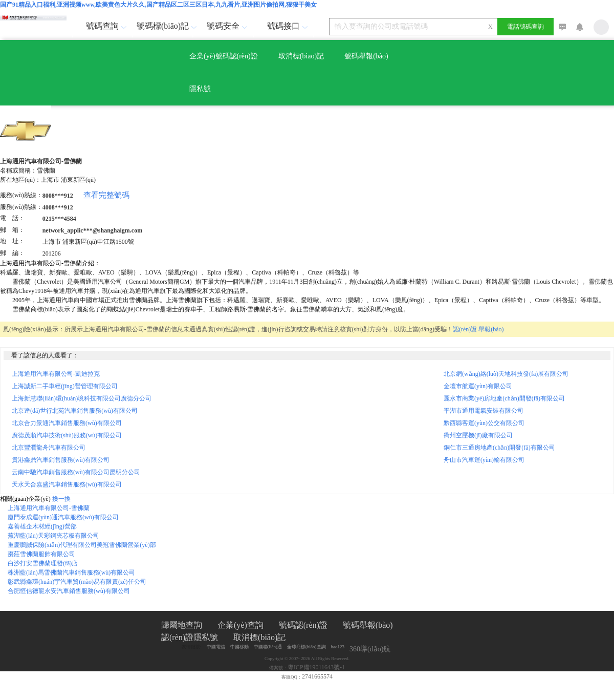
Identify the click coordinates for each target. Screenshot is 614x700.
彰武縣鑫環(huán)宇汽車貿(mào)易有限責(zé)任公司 (77, 582)
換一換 (61, 499)
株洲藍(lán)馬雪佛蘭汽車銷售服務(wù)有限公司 (71, 572)
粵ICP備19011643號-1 (316, 667)
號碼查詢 (107, 26)
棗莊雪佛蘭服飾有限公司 (41, 554)
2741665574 (317, 676)
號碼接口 (289, 26)
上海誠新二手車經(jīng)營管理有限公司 (65, 386)
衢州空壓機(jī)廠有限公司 (481, 435)
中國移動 (239, 647)
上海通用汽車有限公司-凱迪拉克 (56, 374)
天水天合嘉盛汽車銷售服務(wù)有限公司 (67, 484)
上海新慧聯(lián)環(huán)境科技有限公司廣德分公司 (82, 398)
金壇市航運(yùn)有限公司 (481, 386)
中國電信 (216, 647)
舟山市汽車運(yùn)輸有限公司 (487, 460)
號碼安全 (228, 26)
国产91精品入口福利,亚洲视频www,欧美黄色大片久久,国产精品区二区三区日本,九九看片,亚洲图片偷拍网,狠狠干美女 (158, 5)
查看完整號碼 (106, 195)
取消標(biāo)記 (301, 56)
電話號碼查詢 (525, 27)
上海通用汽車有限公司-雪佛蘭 (49, 508)
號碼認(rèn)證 (303, 625)
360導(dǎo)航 (370, 649)
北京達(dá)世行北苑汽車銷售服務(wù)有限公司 (75, 411)
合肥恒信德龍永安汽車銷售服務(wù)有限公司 (69, 591)
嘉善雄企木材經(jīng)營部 (42, 526)
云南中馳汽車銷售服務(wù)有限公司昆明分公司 (76, 472)
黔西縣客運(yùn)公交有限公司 (487, 423)
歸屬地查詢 (182, 625)
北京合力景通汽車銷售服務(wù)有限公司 (67, 423)
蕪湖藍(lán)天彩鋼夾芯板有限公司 (53, 536)
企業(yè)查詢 (240, 625)
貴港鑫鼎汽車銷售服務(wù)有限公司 (61, 460)
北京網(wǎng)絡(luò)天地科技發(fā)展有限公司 (509, 374)
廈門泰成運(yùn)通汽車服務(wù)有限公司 (63, 517)
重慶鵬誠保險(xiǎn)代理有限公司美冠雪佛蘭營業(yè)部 (82, 545)
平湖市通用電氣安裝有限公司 (487, 411)
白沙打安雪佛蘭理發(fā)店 (43, 563)
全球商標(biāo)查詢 (306, 647)
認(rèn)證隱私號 (190, 637)
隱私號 (200, 89)
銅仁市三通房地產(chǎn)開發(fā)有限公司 (502, 448)
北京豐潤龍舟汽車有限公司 (49, 448)
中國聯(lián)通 (268, 647)
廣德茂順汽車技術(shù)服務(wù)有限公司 (67, 435)
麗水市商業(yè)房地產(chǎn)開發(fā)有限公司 (507, 398)
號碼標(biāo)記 (165, 26)
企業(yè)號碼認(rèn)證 (224, 56)
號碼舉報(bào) (366, 56)
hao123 (338, 647)
